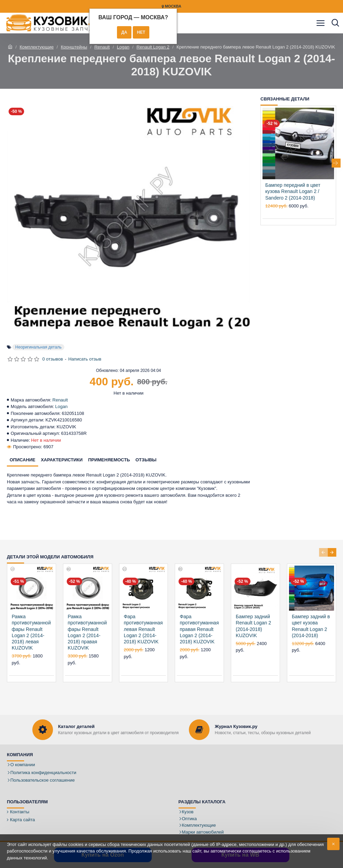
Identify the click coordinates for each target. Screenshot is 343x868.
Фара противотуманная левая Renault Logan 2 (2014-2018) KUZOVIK (143, 629)
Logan (123, 47)
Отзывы (146, 460)
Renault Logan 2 (153, 47)
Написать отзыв (85, 359)
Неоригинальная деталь (38, 347)
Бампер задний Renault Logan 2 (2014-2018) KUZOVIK (253, 626)
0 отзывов (53, 359)
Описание (23, 460)
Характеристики (62, 460)
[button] (336, 163)
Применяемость (109, 460)
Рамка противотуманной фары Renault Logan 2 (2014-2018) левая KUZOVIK (31, 632)
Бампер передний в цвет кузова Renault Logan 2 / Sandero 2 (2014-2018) (293, 191)
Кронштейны (74, 47)
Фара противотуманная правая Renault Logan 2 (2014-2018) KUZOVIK (199, 629)
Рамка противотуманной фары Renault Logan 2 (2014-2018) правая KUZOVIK (87, 632)
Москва (171, 6)
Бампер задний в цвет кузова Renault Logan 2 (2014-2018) (311, 626)
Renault (102, 47)
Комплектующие (37, 47)
